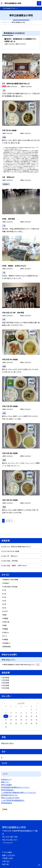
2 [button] (6, 521)
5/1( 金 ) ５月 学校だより (9, 556)
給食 (5, 615)
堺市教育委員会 (7, 803)
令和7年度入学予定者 (10, 587)
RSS (6, 809)
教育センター (6, 782)
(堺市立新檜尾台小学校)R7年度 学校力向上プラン (22, 665)
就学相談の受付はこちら (9, 795)
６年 (5, 608)
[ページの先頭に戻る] (39, 865)
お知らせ (6, 632)
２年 (5, 594)
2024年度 (6, 683)
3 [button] (9, 521)
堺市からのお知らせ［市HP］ (10, 798)
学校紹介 (6, 583)
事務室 (6, 639)
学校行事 (6, 622)
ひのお (6, 611)
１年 (5, 590)
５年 (5, 604)
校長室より (7, 643)
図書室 (6, 629)
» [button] (12, 521)
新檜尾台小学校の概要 (11, 580)
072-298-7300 (12, 837)
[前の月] (4, 703)
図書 (5, 625)
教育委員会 (7, 647)
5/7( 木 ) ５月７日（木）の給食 (10, 551)
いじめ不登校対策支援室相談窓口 (13, 800)
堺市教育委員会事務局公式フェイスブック (15, 787)
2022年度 (6, 688)
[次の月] (38, 703)
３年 (5, 597)
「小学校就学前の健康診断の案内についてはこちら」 (19, 792)
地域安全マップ (6, 779)
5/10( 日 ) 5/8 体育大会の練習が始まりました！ (16, 547)
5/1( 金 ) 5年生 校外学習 (9, 561)
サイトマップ (8, 843)
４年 (5, 601)
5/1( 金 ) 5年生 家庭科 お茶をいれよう (14, 565)
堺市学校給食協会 (7, 790)
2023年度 (6, 685)
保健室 (6, 618)
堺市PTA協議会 (6, 785)
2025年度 (6, 680)
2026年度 (6, 678)
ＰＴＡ (5, 636)
